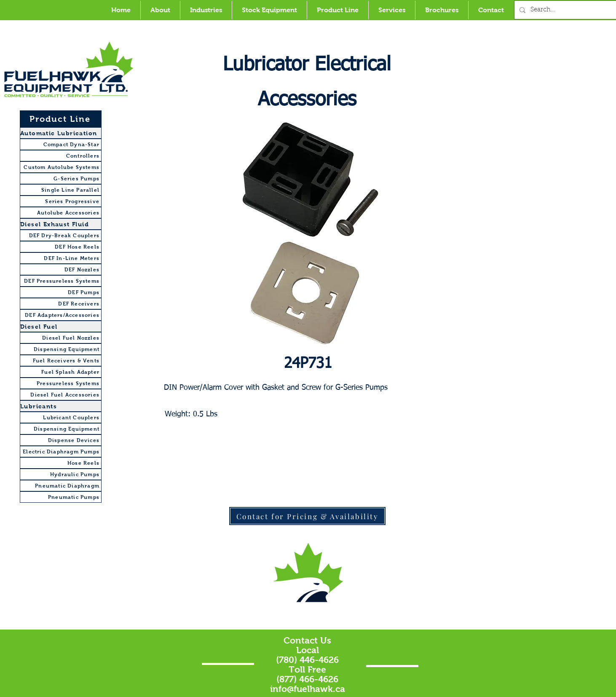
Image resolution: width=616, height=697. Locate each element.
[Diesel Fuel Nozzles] (61, 338)
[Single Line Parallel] (61, 190)
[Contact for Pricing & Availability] (307, 516)
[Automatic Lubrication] (61, 133)
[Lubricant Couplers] (61, 417)
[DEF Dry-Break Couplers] (61, 235)
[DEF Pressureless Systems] (61, 281)
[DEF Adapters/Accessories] (61, 315)
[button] (206, 10)
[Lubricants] (61, 406)
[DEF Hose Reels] (61, 247)
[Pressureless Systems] (61, 383)
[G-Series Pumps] (61, 178)
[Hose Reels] (61, 463)
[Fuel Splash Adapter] (61, 372)
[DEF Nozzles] (61, 269)
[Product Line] (61, 119)
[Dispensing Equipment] (61, 349)
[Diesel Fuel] (61, 326)
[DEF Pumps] (61, 292)
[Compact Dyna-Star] (61, 144)
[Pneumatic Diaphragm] (61, 486)
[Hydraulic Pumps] (61, 474)
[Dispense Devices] (61, 440)
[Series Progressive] (61, 201)
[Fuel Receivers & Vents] (61, 361)
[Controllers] (61, 156)
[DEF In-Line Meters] (61, 258)
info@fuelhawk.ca (308, 689)
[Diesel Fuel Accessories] (61, 395)
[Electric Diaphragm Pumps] (61, 452)
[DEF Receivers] (61, 304)
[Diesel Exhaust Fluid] (61, 224)
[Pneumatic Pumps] (61, 497)
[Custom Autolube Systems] (61, 167)
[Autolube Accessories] (61, 213)
